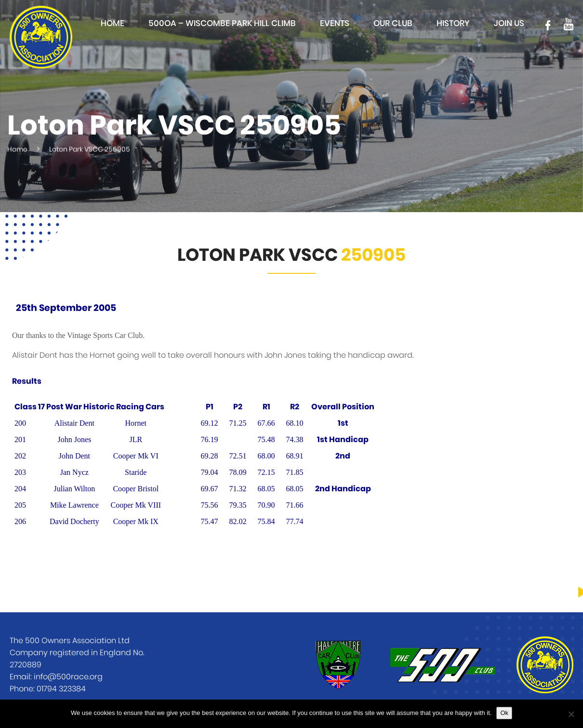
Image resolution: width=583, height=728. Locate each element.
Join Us (509, 23)
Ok (504, 713)
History (453, 23)
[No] (571, 714)
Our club (393, 23)
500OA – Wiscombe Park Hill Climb (222, 23)
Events (335, 23)
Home (113, 23)
